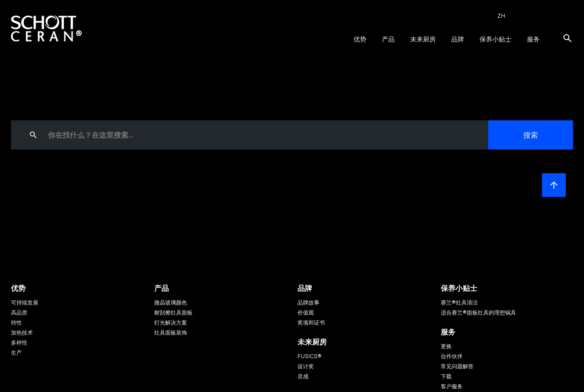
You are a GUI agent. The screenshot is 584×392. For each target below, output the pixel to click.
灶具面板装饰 (171, 333)
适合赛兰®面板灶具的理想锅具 (478, 312)
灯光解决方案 (171, 322)
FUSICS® (310, 356)
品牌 (458, 39)
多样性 (19, 343)
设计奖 (306, 366)
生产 (16, 353)
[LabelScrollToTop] (554, 185)
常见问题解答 (457, 366)
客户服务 (452, 386)
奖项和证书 (311, 322)
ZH (501, 16)
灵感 (303, 376)
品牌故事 (308, 302)
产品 (388, 39)
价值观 (306, 312)
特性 (16, 322)
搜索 (531, 135)
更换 (446, 346)
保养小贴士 (495, 39)
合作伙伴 (452, 356)
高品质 (19, 312)
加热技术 (22, 333)
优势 (360, 39)
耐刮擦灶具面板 (173, 312)
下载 (446, 376)
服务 (533, 39)
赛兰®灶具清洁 (459, 302)
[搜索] (568, 38)
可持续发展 (25, 302)
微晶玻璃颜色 (171, 302)
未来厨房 (423, 39)
